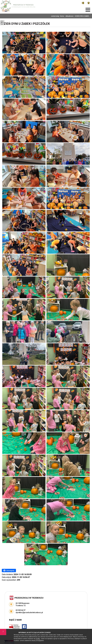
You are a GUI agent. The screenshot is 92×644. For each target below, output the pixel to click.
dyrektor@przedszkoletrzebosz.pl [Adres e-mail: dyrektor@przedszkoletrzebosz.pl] (29, 612)
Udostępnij (9, 571)
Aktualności (69, 16)
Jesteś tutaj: (56, 16)
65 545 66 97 (89, 3)
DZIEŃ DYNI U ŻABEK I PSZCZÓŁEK (26, 24)
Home (62, 16)
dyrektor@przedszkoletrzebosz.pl (83, 3)
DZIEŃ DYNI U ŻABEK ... (82, 16)
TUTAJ (38, 639)
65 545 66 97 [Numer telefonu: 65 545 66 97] (21, 610)
